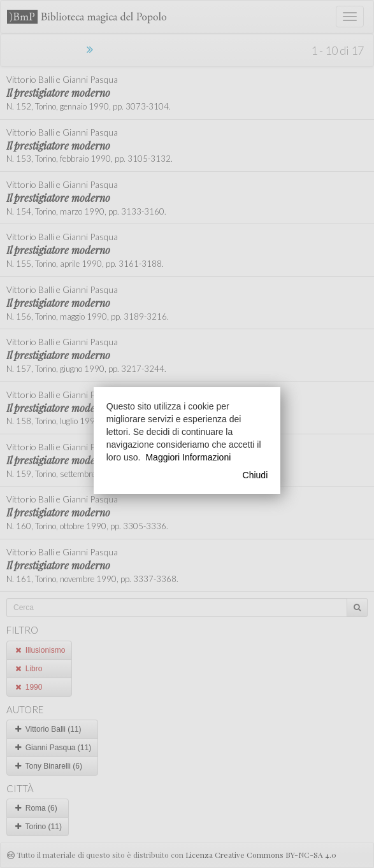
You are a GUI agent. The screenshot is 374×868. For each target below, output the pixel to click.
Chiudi (255, 475)
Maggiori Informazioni (188, 457)
